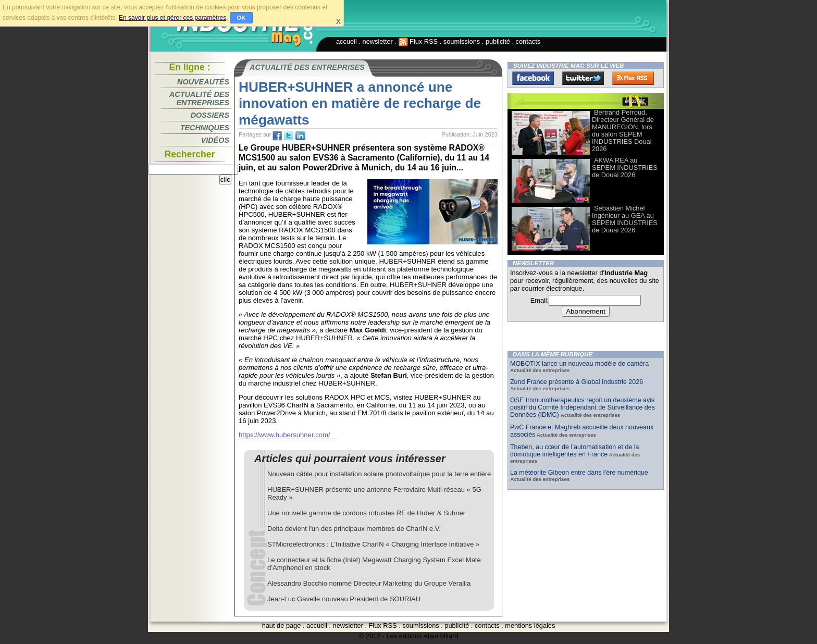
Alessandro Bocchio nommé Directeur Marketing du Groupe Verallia (369, 583)
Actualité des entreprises (199, 98)
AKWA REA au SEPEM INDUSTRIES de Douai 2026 (625, 168)
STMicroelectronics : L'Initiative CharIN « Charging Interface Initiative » (373, 544)
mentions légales (530, 626)
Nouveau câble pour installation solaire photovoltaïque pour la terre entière (379, 474)
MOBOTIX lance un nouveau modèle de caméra (579, 364)
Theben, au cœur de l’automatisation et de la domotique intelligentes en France (574, 451)
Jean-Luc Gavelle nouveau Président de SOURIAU (344, 599)
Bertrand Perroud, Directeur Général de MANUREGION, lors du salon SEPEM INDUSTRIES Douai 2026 (623, 131)
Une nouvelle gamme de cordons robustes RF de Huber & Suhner (366, 513)
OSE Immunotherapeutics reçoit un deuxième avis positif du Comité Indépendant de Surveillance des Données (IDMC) (583, 407)
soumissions (462, 41)
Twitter (583, 78)
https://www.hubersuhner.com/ (284, 435)
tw (289, 136)
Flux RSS (418, 41)
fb (277, 136)
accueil (346, 41)
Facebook (533, 78)
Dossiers (210, 115)
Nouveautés (203, 82)
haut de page (282, 626)
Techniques (205, 128)
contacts (528, 41)
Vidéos (215, 140)
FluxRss (633, 78)
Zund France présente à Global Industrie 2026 (577, 382)
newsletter (378, 41)
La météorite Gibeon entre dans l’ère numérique (579, 473)
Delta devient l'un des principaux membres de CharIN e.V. (354, 529)
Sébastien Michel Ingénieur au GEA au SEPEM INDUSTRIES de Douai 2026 (625, 219)
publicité (498, 41)
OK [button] (242, 18)
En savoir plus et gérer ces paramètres (172, 18)
